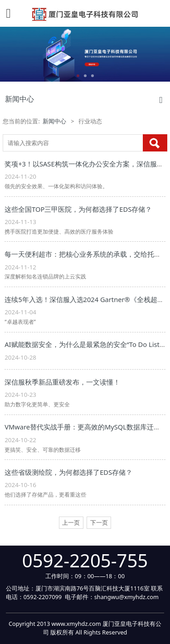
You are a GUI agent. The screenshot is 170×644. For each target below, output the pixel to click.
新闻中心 (54, 121)
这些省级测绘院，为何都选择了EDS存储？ (68, 472)
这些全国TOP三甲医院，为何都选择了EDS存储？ (78, 209)
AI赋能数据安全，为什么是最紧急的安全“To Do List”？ (87, 344)
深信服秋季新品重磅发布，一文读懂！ (62, 382)
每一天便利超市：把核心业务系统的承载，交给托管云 (86, 254)
